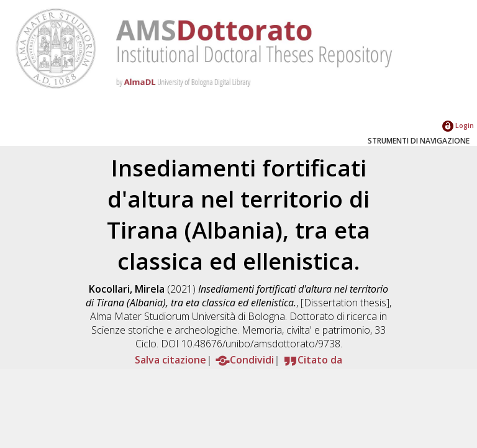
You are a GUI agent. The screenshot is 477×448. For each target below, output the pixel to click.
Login (458, 125)
